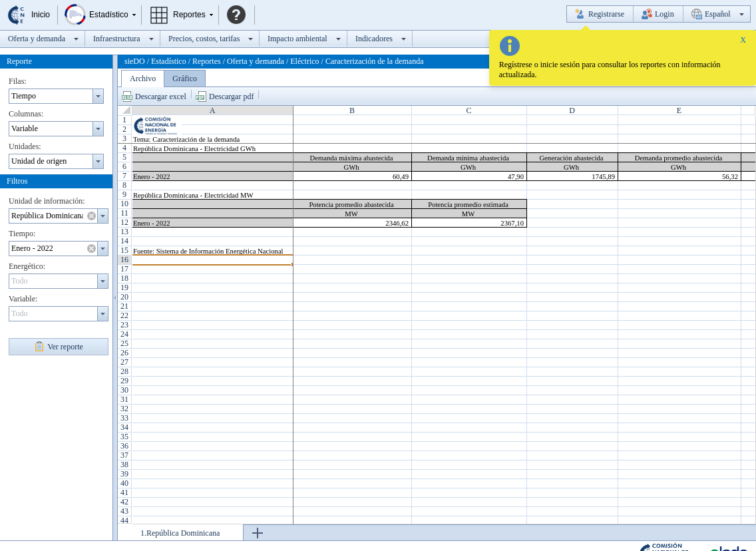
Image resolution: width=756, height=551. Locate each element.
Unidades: (25, 146)
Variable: (23, 299)
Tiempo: (22, 234)
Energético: (27, 266)
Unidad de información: (47, 201)
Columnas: (26, 114)
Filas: (18, 81)
